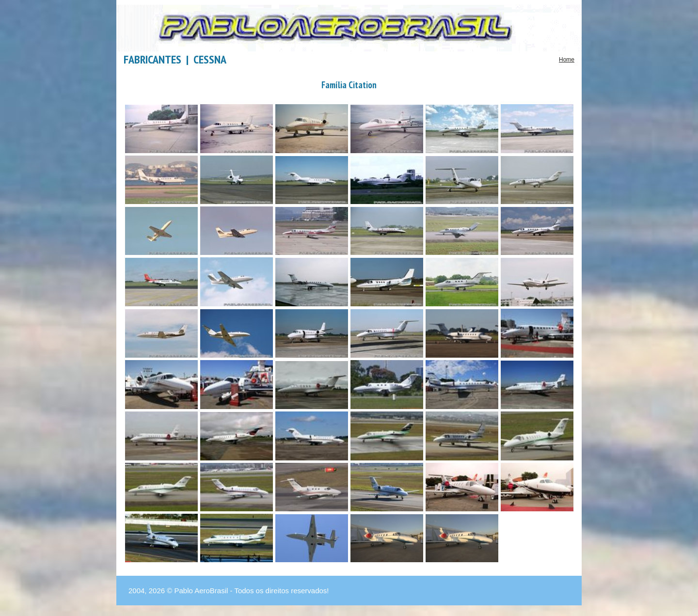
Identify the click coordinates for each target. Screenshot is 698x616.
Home (567, 60)
